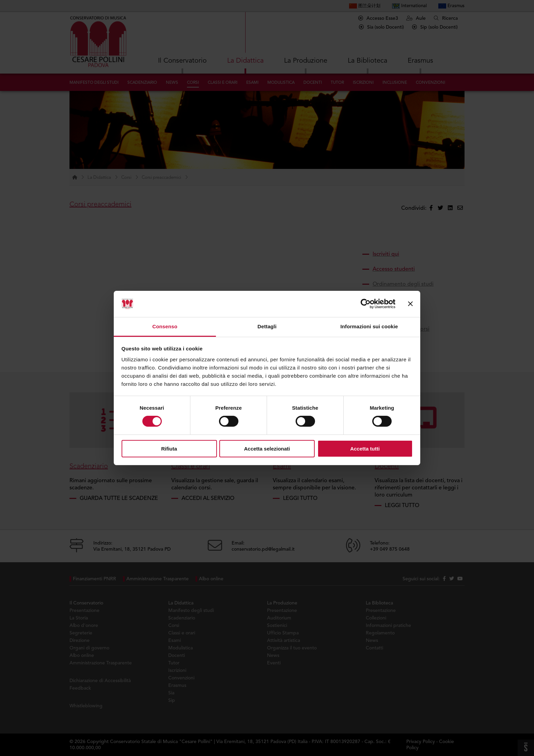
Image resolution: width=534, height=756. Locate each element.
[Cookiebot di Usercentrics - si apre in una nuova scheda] (366, 304)
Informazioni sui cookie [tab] (369, 326)
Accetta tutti (365, 449)
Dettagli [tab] (267, 326)
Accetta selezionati (267, 449)
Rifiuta (169, 449)
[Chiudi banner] (410, 304)
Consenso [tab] (165, 326)
